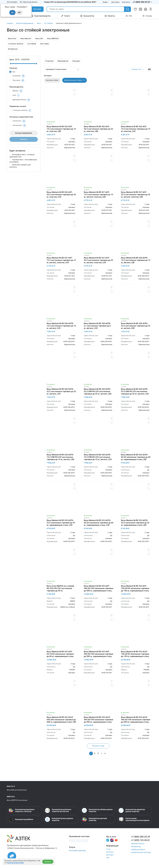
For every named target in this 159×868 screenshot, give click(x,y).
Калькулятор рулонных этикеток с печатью (21, 810)
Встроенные (13, 49)
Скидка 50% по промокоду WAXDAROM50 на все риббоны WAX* (70, 2)
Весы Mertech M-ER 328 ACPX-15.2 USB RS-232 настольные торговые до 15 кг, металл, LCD (98, 457)
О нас (108, 849)
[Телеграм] (108, 840)
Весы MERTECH (53, 39)
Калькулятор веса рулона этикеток (59, 819)
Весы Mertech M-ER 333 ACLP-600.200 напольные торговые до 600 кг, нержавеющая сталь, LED (61, 720)
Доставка (110, 855)
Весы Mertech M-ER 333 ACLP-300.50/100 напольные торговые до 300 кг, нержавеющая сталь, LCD (99, 720)
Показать (24, 139)
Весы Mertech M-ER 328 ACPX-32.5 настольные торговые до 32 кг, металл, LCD (61, 391)
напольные (17, 121)
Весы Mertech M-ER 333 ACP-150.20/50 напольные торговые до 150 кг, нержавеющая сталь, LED (135, 589)
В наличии (17, 76)
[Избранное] (135, 9)
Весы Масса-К (26, 39)
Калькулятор (136, 846)
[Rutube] (112, 840)
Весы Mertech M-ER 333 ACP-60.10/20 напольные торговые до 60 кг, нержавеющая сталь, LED (60, 654)
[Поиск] (128, 9)
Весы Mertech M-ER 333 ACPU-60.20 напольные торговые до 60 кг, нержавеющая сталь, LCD (99, 523)
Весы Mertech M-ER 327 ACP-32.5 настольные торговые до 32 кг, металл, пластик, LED (136, 195)
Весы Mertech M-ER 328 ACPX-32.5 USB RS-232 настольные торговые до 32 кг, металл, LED (98, 391)
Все (12, 72)
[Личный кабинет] (151, 9)
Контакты (110, 852)
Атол (15, 95)
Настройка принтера (77, 851)
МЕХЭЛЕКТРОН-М (20, 100)
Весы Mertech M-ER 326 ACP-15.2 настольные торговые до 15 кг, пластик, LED (61, 129)
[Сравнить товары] (140, 9)
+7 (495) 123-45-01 (140, 840)
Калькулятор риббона (21, 819)
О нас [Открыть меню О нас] (106, 2)
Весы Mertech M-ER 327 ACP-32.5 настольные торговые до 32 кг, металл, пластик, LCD (98, 260)
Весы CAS (39, 39)
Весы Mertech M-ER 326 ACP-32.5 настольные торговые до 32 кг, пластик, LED (98, 129)
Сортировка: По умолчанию (56, 69)
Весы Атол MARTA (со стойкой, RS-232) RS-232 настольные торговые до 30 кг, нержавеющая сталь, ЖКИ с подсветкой (61, 589)
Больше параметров (24, 133)
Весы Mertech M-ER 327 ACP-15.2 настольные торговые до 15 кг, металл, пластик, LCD (61, 260)
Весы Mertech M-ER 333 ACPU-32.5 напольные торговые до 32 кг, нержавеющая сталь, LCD (61, 523)
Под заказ (17, 80)
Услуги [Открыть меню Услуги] (65, 16)
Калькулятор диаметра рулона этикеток (132, 810)
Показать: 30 (136, 69)
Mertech (16, 91)
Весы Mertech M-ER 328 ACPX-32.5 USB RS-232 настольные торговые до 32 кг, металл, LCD (135, 391)
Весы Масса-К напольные (17, 790)
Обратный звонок (29, 2)
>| (105, 753)
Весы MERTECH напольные (17, 800)
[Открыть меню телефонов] (142, 2)
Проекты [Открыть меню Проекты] (110, 16)
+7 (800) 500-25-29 (140, 837)
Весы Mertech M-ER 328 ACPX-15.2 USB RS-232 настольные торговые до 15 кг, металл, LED (60, 457)
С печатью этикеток (16, 44)
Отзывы (147, 16)
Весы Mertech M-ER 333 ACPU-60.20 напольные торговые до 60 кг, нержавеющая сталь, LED (136, 457)
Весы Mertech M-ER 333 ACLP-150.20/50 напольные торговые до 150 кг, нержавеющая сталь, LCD (135, 654)
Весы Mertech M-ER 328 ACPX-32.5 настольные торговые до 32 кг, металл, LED (136, 326)
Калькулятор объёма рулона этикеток (97, 810)
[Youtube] (116, 840)
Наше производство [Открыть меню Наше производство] (41, 16)
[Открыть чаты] (12, 856)
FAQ (129, 16)
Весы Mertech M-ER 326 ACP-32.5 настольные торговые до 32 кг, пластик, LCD (61, 195)
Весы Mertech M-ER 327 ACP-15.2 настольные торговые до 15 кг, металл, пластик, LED (98, 195)
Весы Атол (12, 39)
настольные (18, 125)
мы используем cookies (15, 863)
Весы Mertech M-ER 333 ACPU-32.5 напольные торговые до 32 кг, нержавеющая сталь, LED (135, 523)
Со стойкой (32, 44)
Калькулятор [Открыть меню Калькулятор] (87, 16)
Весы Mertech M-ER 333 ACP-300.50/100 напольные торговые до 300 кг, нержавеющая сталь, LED (99, 589)
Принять (48, 862)
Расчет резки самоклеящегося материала (134, 819)
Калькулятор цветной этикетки (94, 819)
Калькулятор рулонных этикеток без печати (58, 810)
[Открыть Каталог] (35, 9)
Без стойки (45, 44)
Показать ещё (98, 746)
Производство (63, 61)
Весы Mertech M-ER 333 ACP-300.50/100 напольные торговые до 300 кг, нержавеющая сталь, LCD (99, 654)
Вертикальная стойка (75, 80)
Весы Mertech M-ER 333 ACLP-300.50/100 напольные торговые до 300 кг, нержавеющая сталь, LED (136, 720)
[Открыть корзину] (146, 9)
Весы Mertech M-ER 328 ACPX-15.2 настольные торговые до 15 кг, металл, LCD (61, 326)
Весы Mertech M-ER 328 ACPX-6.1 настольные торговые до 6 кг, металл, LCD (97, 326)
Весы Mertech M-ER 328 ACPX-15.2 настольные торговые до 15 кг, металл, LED (136, 260)
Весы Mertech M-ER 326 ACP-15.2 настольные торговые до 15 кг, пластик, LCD (136, 129)
